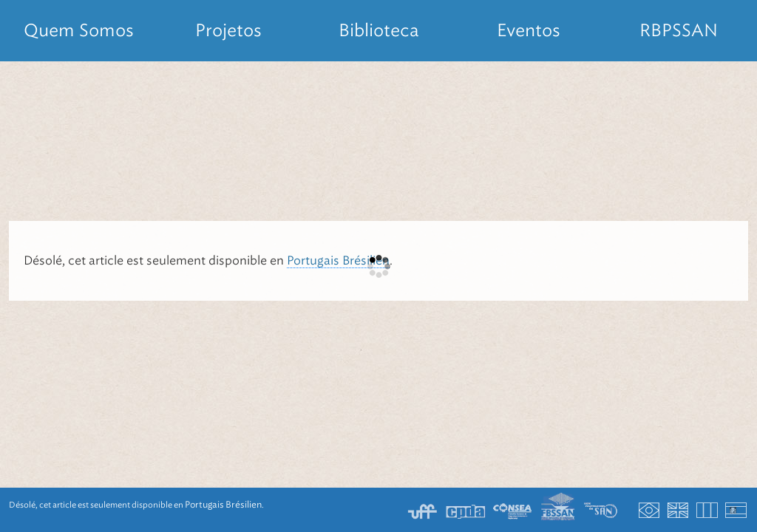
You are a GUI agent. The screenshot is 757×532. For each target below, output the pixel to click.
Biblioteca (379, 30)
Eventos (529, 30)
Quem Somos (79, 30)
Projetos (228, 30)
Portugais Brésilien (338, 260)
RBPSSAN (679, 30)
